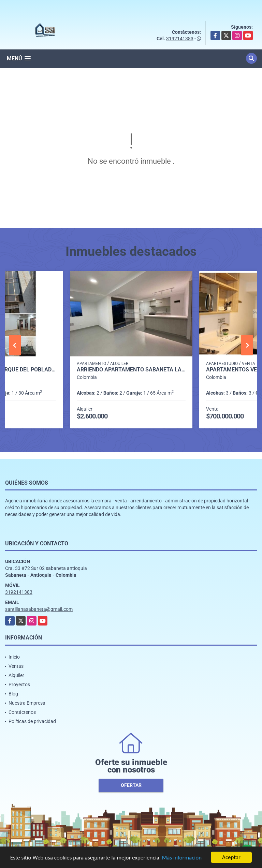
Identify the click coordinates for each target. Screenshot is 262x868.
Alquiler (16, 675)
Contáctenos (22, 712)
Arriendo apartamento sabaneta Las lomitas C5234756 (131, 370)
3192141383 (180, 39)
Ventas (16, 666)
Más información (182, 858)
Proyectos (19, 685)
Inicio (14, 657)
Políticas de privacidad (32, 721)
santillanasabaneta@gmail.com (39, 609)
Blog (13, 694)
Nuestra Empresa (27, 703)
